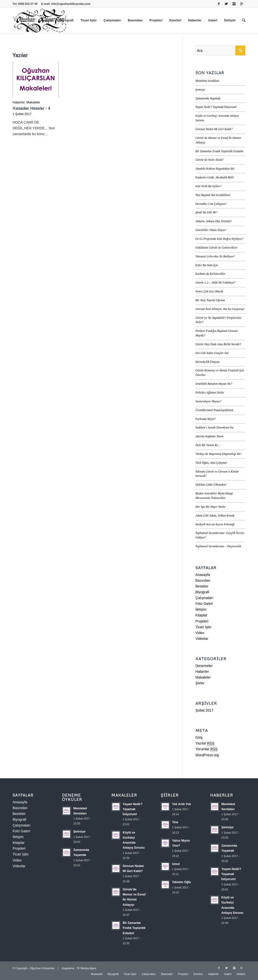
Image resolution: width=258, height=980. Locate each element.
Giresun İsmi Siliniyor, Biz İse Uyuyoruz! (220, 309)
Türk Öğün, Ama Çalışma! (211, 463)
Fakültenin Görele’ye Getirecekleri (217, 248)
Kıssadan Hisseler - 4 (31, 108)
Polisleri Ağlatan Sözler (210, 393)
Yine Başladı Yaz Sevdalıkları (213, 195)
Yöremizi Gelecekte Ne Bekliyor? (215, 256)
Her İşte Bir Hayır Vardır (211, 507)
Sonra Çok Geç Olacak (209, 291)
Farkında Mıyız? (206, 419)
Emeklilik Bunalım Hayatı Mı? (214, 384)
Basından (203, 580)
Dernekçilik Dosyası (208, 362)
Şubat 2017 (205, 710)
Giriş (199, 737)
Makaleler (33, 102)
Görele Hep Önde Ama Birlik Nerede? (218, 344)
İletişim (201, 609)
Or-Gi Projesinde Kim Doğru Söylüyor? (220, 239)
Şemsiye (200, 90)
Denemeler (204, 666)
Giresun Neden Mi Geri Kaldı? (214, 129)
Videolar (202, 639)
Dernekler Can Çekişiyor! (211, 204)
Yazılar (205, 743)
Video (200, 633)
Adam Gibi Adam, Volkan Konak (215, 516)
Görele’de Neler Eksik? (210, 160)
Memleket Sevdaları (207, 81)
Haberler (19, 102)
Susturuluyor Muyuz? (208, 401)
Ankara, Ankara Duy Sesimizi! (214, 221)
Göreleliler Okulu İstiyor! (211, 230)
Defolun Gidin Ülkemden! (211, 485)
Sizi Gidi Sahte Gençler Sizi (212, 353)
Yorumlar (207, 749)
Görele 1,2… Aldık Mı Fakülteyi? (216, 283)
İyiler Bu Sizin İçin (207, 265)
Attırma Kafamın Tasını (210, 436)
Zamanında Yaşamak (208, 98)
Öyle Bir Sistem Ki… (208, 445)
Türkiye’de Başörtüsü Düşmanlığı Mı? (219, 454)
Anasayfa (203, 575)
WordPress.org (207, 755)
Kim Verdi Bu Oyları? (209, 186)
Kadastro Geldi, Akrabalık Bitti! (215, 177)
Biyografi (202, 592)
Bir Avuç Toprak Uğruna (210, 300)
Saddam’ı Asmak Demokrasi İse (215, 427)
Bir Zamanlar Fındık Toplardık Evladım (219, 151)
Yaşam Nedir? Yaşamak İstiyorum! (216, 107)
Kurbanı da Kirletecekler (211, 274)
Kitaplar (201, 615)
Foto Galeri (204, 604)
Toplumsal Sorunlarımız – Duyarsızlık (218, 546)
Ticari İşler (204, 627)
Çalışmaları (204, 598)
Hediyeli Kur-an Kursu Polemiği (215, 524)
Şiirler (200, 683)
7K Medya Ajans (86, 968)
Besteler (202, 586)
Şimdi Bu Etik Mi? (207, 212)
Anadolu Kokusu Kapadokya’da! (215, 169)
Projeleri (202, 621)
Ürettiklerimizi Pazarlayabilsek (214, 410)
